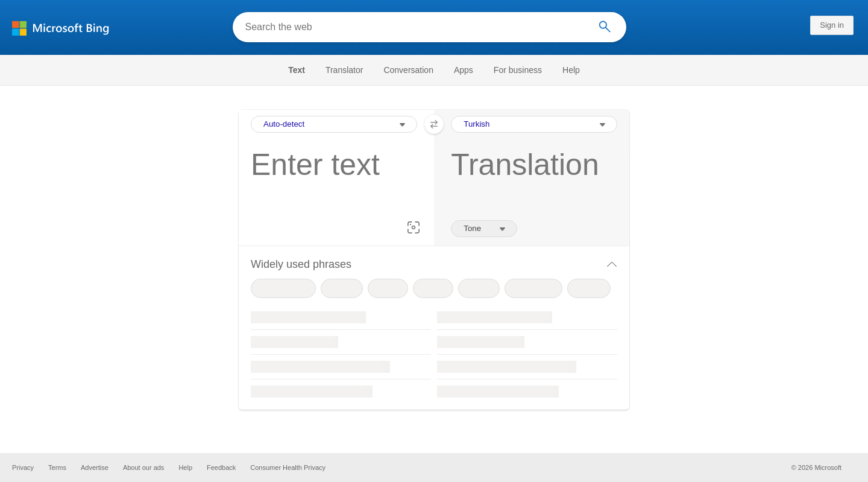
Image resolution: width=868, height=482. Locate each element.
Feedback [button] (221, 468)
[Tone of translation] (484, 229)
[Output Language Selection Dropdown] (534, 124)
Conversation (408, 70)
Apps (464, 70)
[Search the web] (414, 27)
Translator (344, 70)
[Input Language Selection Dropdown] (334, 124)
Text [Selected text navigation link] (297, 70)
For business (518, 70)
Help (571, 70)
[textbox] (330, 183)
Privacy (23, 468)
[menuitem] (303, 70)
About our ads (144, 468)
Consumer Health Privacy (288, 468)
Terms (57, 468)
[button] (414, 227)
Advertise (95, 468)
